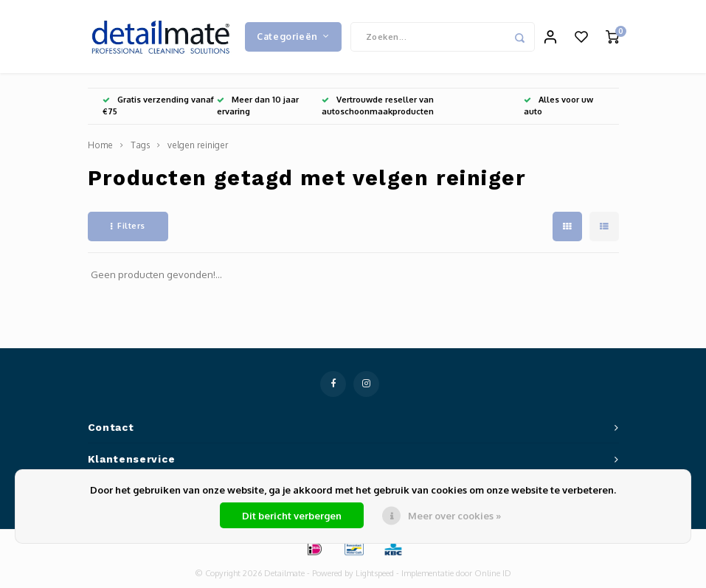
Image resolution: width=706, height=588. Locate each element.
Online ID (493, 574)
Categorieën (293, 36)
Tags (140, 146)
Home (100, 146)
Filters (128, 226)
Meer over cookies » (454, 516)
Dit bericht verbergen (292, 516)
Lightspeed (375, 574)
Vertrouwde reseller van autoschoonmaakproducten (378, 106)
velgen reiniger (198, 146)
